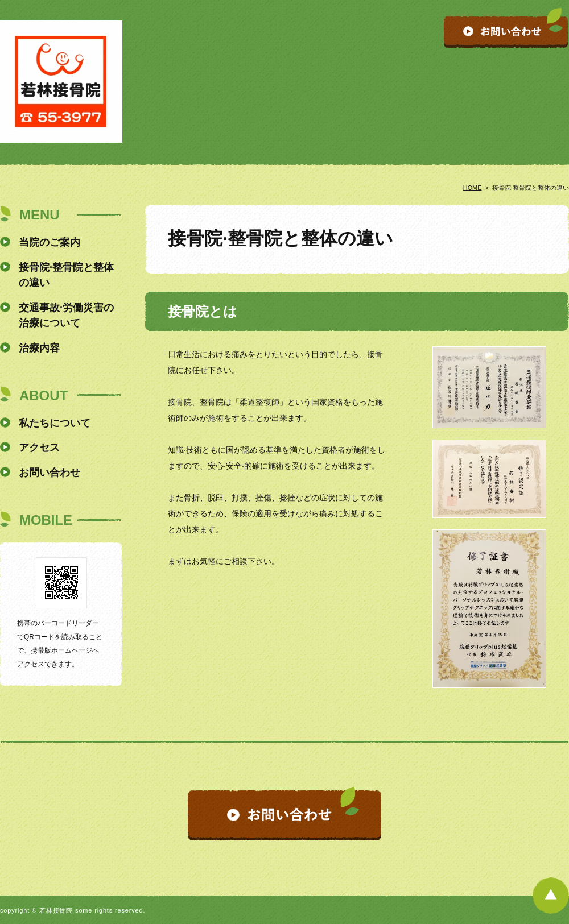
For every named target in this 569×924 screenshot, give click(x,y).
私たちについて (55, 423)
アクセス (39, 448)
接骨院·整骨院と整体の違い (66, 275)
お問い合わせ (50, 473)
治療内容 (39, 348)
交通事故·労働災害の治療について (66, 315)
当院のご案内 (50, 242)
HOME (473, 188)
